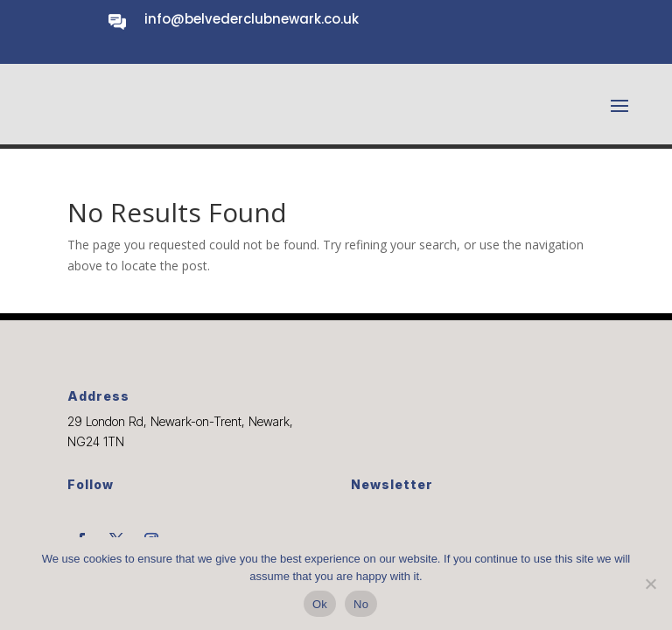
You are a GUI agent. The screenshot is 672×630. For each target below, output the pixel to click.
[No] (650, 584)
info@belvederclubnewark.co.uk (252, 19)
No (361, 604)
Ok (320, 604)
